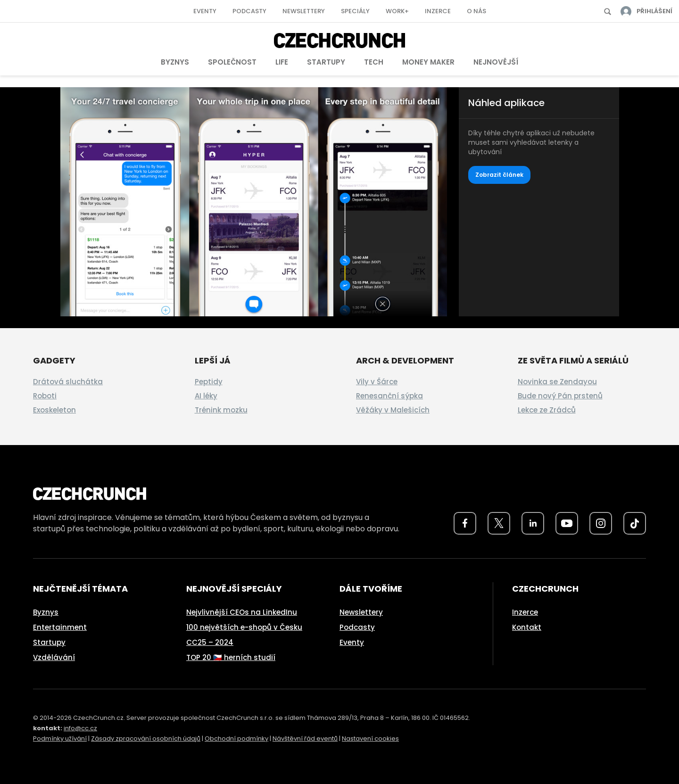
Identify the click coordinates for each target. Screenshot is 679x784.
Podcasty (249, 11)
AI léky (206, 396)
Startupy (326, 62)
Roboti (45, 396)
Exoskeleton (54, 410)
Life (282, 62)
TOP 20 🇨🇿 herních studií (231, 657)
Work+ (397, 11)
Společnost (232, 62)
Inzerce (438, 11)
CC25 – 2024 (210, 642)
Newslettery (304, 11)
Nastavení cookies (370, 739)
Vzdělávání (54, 657)
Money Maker (428, 62)
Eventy (205, 11)
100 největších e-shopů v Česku (244, 627)
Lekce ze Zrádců (547, 410)
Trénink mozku (221, 410)
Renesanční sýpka (389, 396)
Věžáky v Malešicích (393, 410)
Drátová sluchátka (68, 382)
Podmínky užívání (60, 739)
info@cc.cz (80, 728)
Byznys (175, 62)
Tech (374, 62)
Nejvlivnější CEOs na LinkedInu (242, 612)
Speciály (355, 11)
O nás (476, 11)
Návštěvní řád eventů (305, 739)
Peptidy (209, 382)
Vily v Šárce (377, 382)
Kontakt (527, 627)
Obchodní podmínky (236, 739)
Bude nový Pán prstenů (560, 396)
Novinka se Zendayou (557, 382)
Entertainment (60, 627)
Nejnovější (496, 62)
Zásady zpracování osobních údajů (146, 739)
